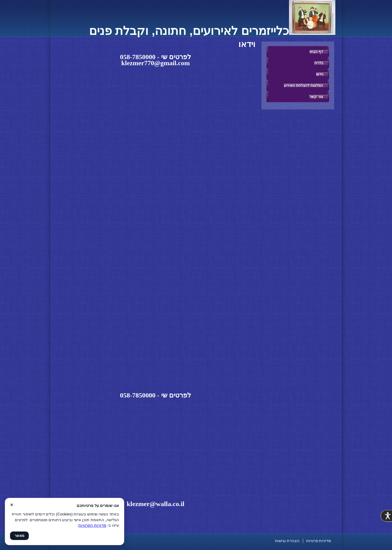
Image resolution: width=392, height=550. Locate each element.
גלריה (319, 63)
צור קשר (316, 97)
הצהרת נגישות (287, 541)
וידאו (320, 74)
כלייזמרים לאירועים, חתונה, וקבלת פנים (212, 31)
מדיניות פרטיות (319, 541)
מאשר (19, 536)
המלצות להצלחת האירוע (304, 85)
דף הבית (316, 52)
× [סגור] (12, 505)
